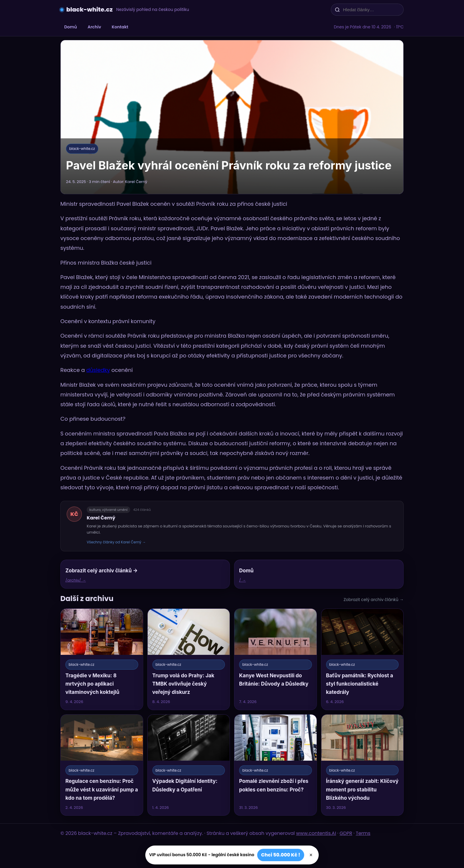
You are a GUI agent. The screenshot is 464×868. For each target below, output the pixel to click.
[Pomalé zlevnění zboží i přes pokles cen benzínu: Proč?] (275, 765)
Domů (71, 27)
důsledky (98, 370)
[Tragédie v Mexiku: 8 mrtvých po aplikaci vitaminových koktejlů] (102, 659)
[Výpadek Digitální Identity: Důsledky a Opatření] (189, 765)
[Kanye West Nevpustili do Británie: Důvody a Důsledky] (275, 659)
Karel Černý (101, 518)
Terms (363, 833)
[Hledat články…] (371, 10)
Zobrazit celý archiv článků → (374, 600)
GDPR (346, 833)
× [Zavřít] (311, 855)
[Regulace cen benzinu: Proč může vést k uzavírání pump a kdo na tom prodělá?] (102, 765)
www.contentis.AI (316, 833)
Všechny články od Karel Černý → (116, 542)
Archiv (94, 27)
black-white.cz (90, 9)
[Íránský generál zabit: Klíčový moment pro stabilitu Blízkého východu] (362, 765)
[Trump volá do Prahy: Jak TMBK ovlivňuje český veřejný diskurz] (189, 659)
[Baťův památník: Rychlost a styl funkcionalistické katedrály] (362, 659)
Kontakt (120, 27)
